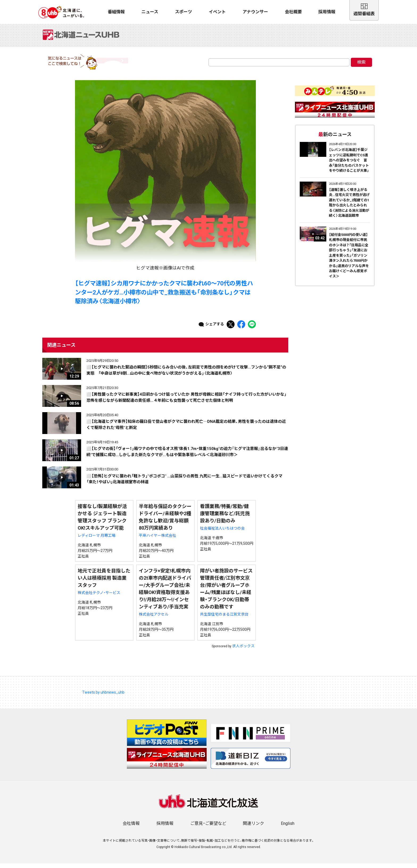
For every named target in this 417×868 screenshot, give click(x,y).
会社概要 (293, 12)
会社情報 (131, 828)
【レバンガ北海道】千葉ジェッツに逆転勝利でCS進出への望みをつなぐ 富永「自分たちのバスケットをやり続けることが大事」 (349, 165)
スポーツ (184, 12)
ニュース (150, 12)
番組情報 (116, 12)
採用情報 (327, 12)
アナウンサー (255, 12)
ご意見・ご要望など (208, 828)
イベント (217, 12)
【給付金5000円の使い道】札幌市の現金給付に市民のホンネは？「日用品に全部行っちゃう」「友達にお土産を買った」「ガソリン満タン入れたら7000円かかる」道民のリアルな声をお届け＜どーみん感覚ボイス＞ (349, 260)
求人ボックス (243, 650)
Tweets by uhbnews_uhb (103, 697)
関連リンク (253, 828)
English (288, 828)
